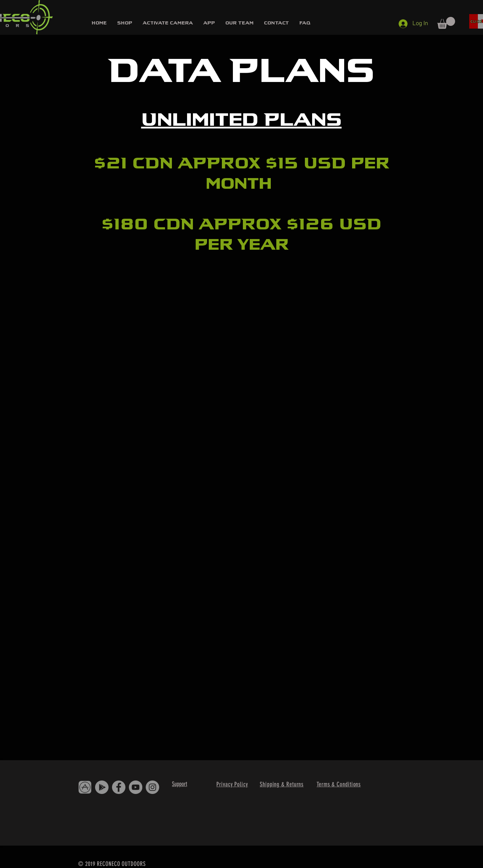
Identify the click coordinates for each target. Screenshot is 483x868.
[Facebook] (119, 787)
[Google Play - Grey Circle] (102, 787)
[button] (125, 23)
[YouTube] (136, 787)
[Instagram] (152, 787)
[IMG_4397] (85, 787)
